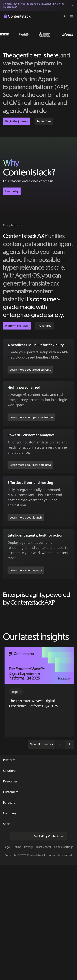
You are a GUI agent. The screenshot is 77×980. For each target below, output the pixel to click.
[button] (66, 16)
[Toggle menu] (72, 16)
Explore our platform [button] (38, 667)
